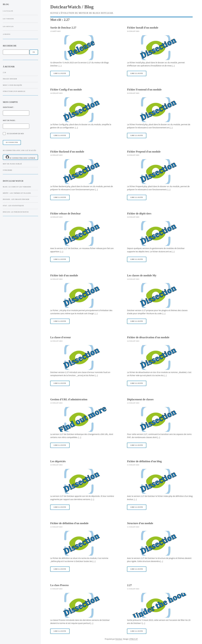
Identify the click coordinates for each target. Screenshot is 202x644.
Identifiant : (8, 107)
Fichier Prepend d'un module (144, 152)
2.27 (129, 585)
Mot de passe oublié (12, 164)
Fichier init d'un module (64, 275)
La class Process (59, 585)
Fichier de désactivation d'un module (148, 337)
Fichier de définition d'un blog (144, 461)
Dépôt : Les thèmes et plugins (17, 193)
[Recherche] (16, 52)
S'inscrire (8, 170)
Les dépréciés (58, 461)
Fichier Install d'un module (143, 28)
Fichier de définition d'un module (69, 523)
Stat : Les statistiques (13, 206)
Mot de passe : (9, 120)
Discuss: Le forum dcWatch (16, 212)
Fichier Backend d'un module (67, 152)
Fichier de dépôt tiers (139, 213)
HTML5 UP (133, 639)
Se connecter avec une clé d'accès (20, 150)
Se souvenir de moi (15, 134)
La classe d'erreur (61, 337)
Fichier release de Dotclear (66, 213)
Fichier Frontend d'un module (144, 89)
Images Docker (10, 79)
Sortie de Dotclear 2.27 (63, 28)
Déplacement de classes (140, 399)
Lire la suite (60, 73)
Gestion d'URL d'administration (69, 399)
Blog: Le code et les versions (17, 187)
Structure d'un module (14, 91)
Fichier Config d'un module (66, 89)
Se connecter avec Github (20, 157)
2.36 (4, 73)
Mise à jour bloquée (12, 85)
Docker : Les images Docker (16, 199)
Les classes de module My (142, 275)
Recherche (10, 46)
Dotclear (119, 639)
